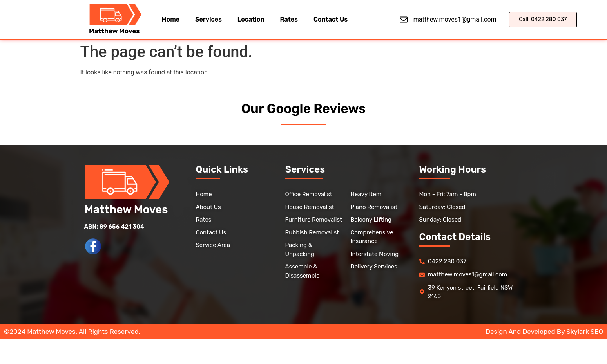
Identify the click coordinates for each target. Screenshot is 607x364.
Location (251, 19)
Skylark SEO (585, 332)
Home (171, 19)
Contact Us (331, 19)
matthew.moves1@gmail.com (455, 19)
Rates (289, 19)
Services (208, 19)
